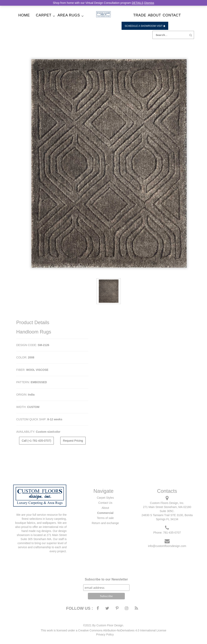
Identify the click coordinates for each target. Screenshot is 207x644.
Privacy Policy (105, 634)
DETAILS (137, 3)
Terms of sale (105, 518)
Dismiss (149, 3)
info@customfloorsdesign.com (167, 546)
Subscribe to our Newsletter (106, 579)
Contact (172, 15)
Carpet (44, 15)
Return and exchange (105, 523)
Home (24, 15)
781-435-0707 (172, 533)
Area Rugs (69, 15)
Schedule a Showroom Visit (145, 26)
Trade (140, 15)
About (154, 15)
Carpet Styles (105, 498)
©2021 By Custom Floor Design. (104, 625)
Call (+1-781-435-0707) (36, 441)
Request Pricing (73, 441)
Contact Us (105, 503)
